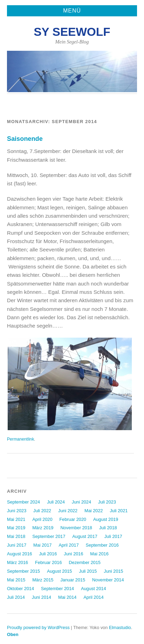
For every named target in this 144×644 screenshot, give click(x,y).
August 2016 (20, 554)
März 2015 (43, 580)
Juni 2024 (82, 502)
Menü (72, 11)
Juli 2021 (119, 511)
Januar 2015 (73, 580)
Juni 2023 (17, 511)
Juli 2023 (107, 502)
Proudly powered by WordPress (38, 627)
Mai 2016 (100, 554)
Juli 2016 (48, 554)
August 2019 (106, 519)
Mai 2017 (43, 545)
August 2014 (93, 589)
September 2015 (24, 571)
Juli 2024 (56, 502)
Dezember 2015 (85, 562)
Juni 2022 (68, 511)
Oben (13, 634)
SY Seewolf (72, 32)
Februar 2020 (73, 519)
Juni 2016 (74, 554)
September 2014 (58, 589)
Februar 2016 (48, 562)
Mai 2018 (16, 536)
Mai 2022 (94, 511)
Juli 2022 (42, 511)
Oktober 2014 (21, 589)
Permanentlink (21, 439)
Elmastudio (120, 627)
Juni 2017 (17, 545)
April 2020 (43, 519)
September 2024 (24, 502)
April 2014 (93, 597)
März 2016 (17, 562)
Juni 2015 (114, 571)
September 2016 (102, 545)
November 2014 (108, 580)
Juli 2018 (108, 528)
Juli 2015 (88, 571)
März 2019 (43, 528)
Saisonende (25, 139)
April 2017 (69, 545)
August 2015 (60, 571)
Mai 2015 (16, 580)
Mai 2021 (16, 519)
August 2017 (85, 536)
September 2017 (49, 536)
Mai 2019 (16, 528)
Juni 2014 (41, 597)
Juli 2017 (113, 536)
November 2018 (76, 528)
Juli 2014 (16, 597)
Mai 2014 (67, 597)
